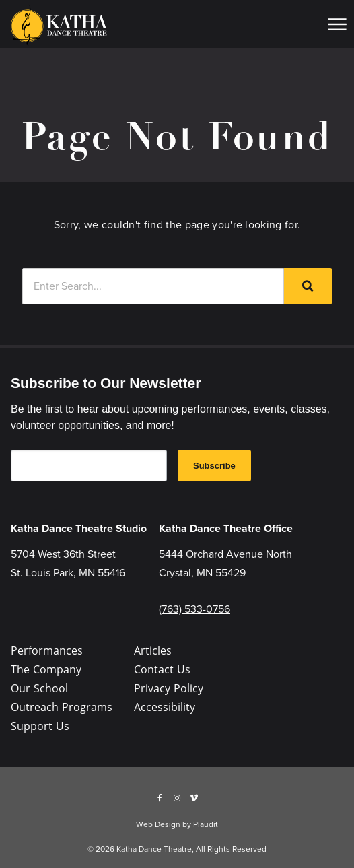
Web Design (158, 824)
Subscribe (214, 466)
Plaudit (206, 824)
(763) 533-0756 (194, 609)
